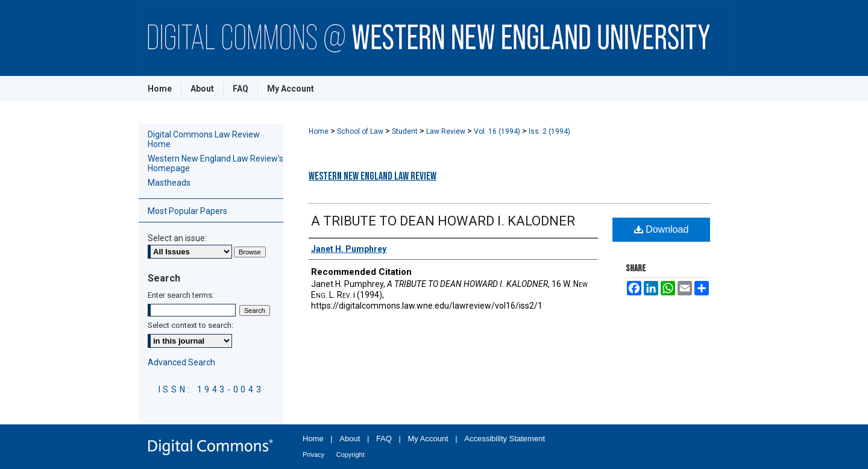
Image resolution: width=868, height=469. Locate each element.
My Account (428, 439)
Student (406, 131)
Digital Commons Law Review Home (204, 139)
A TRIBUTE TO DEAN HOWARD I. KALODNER (443, 221)
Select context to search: (190, 325)
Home (319, 131)
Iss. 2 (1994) (549, 131)
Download (662, 229)
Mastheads (169, 183)
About (350, 439)
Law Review (447, 131)
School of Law (361, 131)
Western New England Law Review (373, 176)
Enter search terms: (181, 295)
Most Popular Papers (187, 211)
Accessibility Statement (505, 439)
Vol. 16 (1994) (498, 131)
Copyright (351, 455)
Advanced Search (181, 362)
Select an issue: (177, 238)
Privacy (313, 455)
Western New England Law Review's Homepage (215, 163)
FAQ (384, 439)
